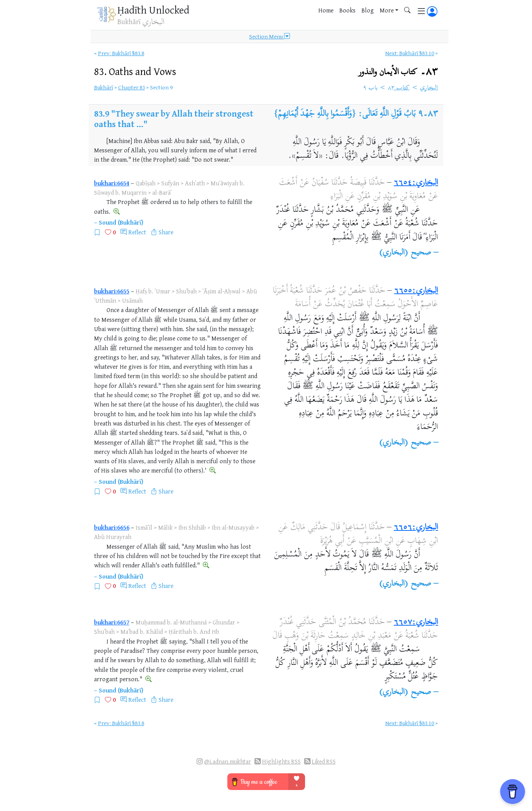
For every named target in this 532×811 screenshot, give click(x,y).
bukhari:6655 (112, 291)
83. (135, 71)
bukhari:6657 (112, 622)
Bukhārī (104, 87)
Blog (368, 10)
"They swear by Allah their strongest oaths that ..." (174, 119)
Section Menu (269, 37)
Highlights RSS (281, 761)
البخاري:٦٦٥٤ (416, 183)
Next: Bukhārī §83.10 (410, 53)
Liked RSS (324, 761)
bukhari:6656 (112, 527)
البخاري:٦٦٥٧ (416, 623)
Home (326, 10)
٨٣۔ (398, 72)
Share (166, 232)
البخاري (429, 88)
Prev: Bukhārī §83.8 (121, 53)
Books (347, 10)
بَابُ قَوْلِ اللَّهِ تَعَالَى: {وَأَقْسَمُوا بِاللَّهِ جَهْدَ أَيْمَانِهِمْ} (344, 114)
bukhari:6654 (112, 183)
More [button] (387, 10)
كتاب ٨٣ (399, 88)
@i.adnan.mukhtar (228, 761)
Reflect (137, 232)
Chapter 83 (132, 87)
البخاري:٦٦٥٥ (416, 291)
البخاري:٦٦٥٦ (416, 528)
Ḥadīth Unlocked (153, 10)
